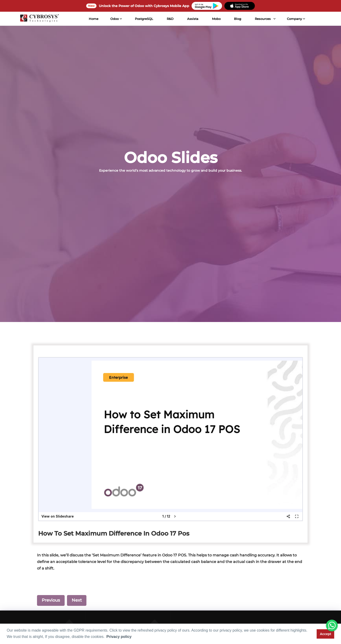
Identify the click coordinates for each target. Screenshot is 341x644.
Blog (237, 19)
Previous (51, 600)
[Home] (39, 19)
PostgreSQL (144, 19)
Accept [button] (326, 634)
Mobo (216, 19)
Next (77, 600)
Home (93, 19)
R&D (170, 19)
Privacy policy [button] (119, 637)
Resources (262, 19)
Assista (192, 19)
